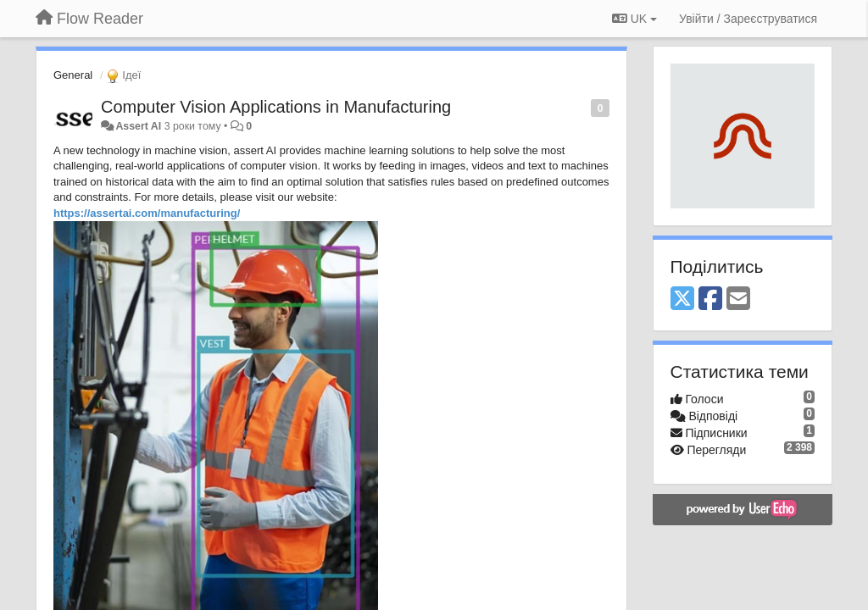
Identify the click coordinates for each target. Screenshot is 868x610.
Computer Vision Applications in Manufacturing (276, 107)
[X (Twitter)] (682, 299)
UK (634, 19)
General (73, 75)
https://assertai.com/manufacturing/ (147, 213)
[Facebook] (710, 299)
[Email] (738, 299)
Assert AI (138, 126)
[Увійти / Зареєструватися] (748, 19)
